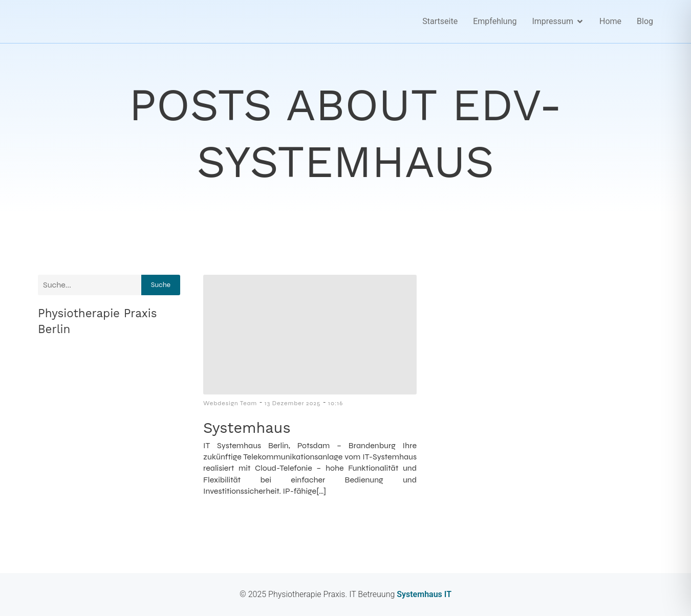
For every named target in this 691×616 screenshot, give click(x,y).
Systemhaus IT (423, 594)
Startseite (440, 21)
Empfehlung (495, 21)
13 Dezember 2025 (293, 403)
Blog (645, 21)
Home (610, 21)
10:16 (336, 403)
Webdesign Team (230, 403)
